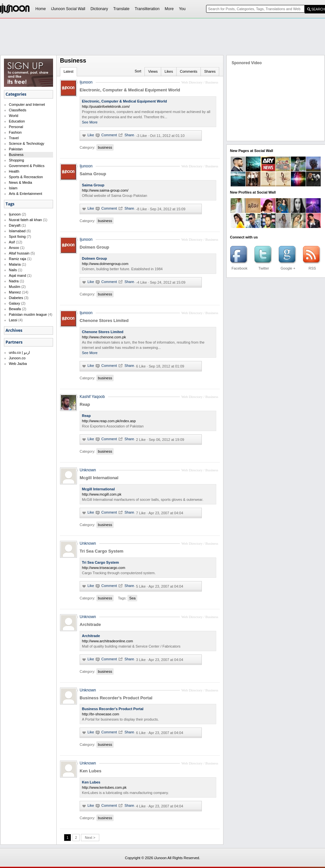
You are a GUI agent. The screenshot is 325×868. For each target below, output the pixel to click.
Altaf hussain (19, 253)
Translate (122, 9)
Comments (189, 71)
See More (90, 122)
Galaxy (14, 303)
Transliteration (147, 9)
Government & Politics (27, 166)
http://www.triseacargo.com (104, 568)
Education (17, 121)
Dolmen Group (94, 247)
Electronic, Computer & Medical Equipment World (130, 90)
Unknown (88, 470)
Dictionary (99, 9)
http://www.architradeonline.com (107, 641)
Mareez (15, 292)
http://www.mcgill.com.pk (102, 494)
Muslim (15, 287)
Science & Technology (27, 143)
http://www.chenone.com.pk (104, 337)
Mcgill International (99, 478)
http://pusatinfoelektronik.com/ (106, 106)
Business (16, 155)
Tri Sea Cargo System (102, 551)
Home (41, 9)
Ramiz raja (18, 259)
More (169, 9)
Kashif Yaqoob (92, 397)
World (14, 116)
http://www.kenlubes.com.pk (104, 787)
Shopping (17, 160)
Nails (13, 270)
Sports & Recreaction (26, 177)
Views (153, 71)
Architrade (90, 624)
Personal (16, 127)
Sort (138, 71)
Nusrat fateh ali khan (25, 220)
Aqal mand (18, 275)
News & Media (20, 182)
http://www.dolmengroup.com (105, 264)
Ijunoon (15, 214)
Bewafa (15, 309)
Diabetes (16, 298)
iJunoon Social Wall (68, 9)
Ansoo (14, 248)
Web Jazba (18, 364)
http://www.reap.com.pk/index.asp (109, 421)
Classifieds (18, 110)
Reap (85, 404)
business (105, 147)
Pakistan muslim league (28, 314)
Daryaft (15, 225)
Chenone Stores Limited (104, 321)
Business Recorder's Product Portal (116, 698)
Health (14, 171)
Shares (210, 71)
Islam (13, 188)
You (182, 9)
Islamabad (17, 231)
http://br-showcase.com (101, 714)
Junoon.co (17, 358)
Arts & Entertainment (26, 194)
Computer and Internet (27, 104)
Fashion (15, 132)
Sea (132, 598)
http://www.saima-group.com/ (105, 190)
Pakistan (16, 149)
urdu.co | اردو (19, 352)
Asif (12, 242)
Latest (68, 71)
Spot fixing (17, 236)
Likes (169, 71)
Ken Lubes (90, 771)
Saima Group (93, 174)
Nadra (14, 281)
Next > (90, 838)
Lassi (13, 320)
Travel (14, 138)
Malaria (15, 264)
